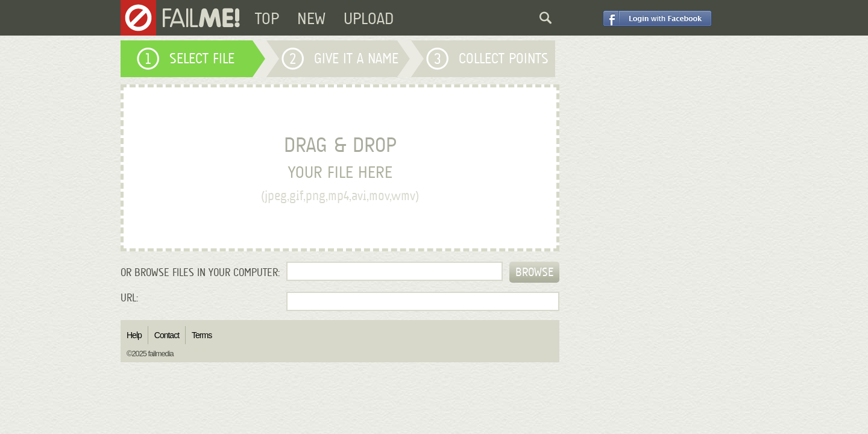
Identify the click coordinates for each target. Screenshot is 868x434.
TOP (267, 19)
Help (134, 335)
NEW (311, 19)
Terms (202, 335)
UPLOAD (369, 19)
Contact (167, 335)
